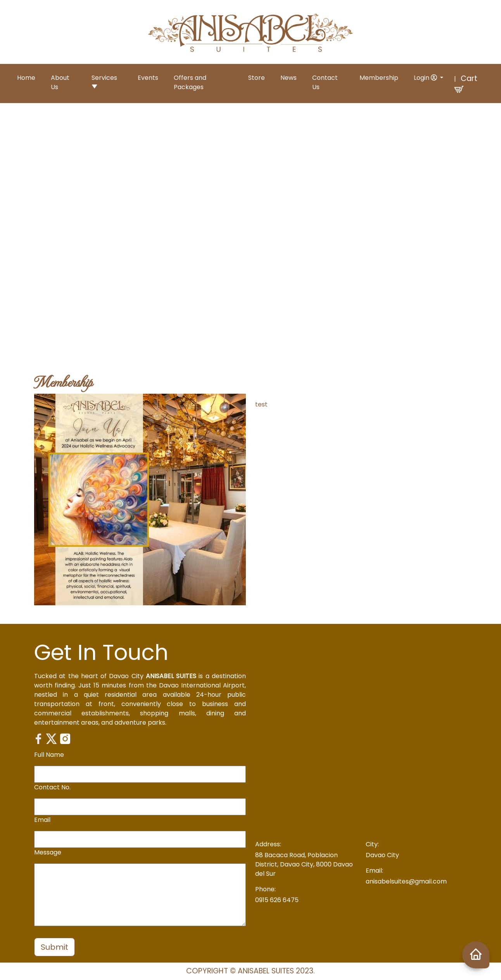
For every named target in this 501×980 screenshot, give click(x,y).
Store (257, 78)
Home (26, 78)
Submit (54, 947)
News (289, 78)
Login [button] (426, 78)
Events (148, 78)
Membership (379, 78)
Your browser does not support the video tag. (250, 228)
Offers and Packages (190, 82)
